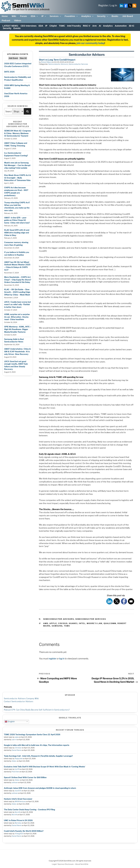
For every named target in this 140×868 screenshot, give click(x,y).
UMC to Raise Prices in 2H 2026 (18, 820)
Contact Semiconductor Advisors (19, 701)
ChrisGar (18, 748)
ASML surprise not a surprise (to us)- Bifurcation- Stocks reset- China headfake (17, 317)
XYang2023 (19, 834)
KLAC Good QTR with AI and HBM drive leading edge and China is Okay (17, 233)
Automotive (121, 26)
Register (103, 5)
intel (82, 623)
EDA (34, 16)
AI (100, 26)
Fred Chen (15, 772)
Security (103, 16)
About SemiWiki (82, 864)
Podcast (6, 21)
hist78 (17, 769)
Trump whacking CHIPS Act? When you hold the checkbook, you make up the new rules (17, 206)
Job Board (128, 16)
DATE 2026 (9, 72)
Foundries (71, 16)
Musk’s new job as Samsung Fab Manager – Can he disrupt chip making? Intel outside (17, 165)
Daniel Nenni (17, 750)
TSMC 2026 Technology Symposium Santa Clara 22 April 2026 (32, 735)
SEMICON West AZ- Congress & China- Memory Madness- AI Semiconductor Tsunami (17, 133)
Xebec (14, 761)
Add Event (13, 58)
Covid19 (63, 623)
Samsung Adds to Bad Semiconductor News (14, 340)
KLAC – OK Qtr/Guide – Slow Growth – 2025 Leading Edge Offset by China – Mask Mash (17, 292)
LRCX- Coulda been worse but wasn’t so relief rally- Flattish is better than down (17, 305)
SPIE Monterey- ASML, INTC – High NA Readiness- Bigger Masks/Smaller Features (18, 329)
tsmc (67, 626)
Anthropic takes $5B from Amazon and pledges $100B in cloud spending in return (40, 788)
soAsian (15, 783)
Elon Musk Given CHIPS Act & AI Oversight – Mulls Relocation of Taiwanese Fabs (18, 178)
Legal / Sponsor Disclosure (63, 864)
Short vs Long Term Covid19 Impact (57, 60)
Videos (18, 21)
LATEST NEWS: (10, 26)
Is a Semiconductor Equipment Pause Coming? (16, 154)
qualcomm (110, 623)
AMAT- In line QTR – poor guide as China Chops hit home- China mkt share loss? (17, 220)
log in (62, 659)
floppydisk (19, 759)
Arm (94, 26)
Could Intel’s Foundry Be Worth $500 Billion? (24, 831)
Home (5, 16)
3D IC (132, 26)
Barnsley (18, 823)
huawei (73, 623)
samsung (57, 626)
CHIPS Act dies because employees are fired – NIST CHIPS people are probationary (16, 191)
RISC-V (87, 26)
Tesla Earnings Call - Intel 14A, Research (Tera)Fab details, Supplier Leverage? (38, 756)
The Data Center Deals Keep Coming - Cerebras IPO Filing (29, 810)
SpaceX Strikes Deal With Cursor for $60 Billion (25, 777)
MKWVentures (20, 802)
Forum (23, 16)
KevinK (17, 812)
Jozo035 (18, 791)
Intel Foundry (74, 26)
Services (56, 16)
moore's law (94, 623)
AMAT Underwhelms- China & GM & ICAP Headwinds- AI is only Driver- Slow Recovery (17, 352)
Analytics (87, 16)
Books (115, 16)
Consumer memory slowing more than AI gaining (16, 244)
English (10, 721)
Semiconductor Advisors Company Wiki (21, 699)
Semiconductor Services (78, 64)
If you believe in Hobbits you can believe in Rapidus (17, 254)
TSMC (62, 26)
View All (23, 58)
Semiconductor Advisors (58, 64)
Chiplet (53, 26)
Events (17, 28)
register (52, 659)
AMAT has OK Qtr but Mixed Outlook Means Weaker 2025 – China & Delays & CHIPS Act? (17, 266)
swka (17, 737)
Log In (113, 5)
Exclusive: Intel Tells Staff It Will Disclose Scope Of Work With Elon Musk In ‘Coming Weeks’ (45, 767)
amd (46, 623)
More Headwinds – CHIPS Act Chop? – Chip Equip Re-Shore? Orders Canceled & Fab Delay (18, 280)
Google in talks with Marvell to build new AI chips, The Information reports (37, 745)
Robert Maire (46, 62)
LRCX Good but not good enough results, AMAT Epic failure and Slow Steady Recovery (16, 365)
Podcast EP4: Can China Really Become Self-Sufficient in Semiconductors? (37, 710)
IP (44, 16)
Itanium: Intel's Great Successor (18, 799)
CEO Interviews (29, 26)
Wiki (14, 16)
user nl (14, 740)
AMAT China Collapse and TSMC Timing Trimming (16, 144)
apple (53, 623)
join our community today (90, 43)
